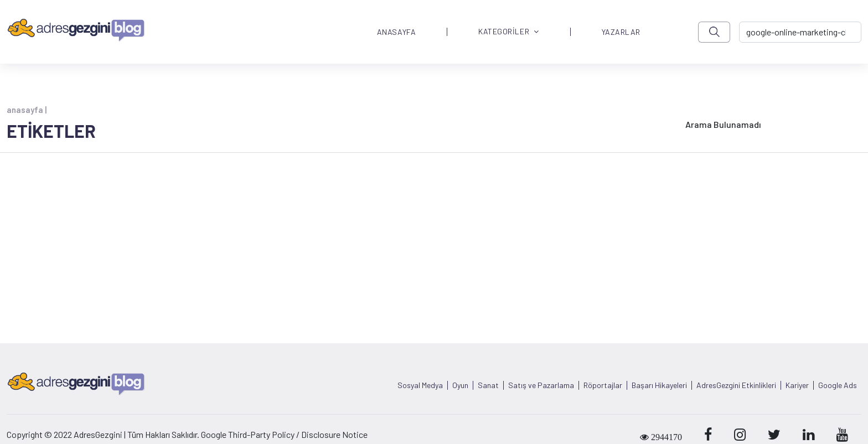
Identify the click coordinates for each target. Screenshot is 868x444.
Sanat (488, 385)
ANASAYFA (396, 32)
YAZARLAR (621, 32)
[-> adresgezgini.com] (800, 32)
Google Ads (838, 385)
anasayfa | (27, 110)
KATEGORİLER (509, 32)
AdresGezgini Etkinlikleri (736, 385)
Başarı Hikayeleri (659, 385)
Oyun (460, 385)
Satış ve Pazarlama (541, 385)
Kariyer (797, 385)
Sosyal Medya (420, 385)
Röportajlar (603, 385)
